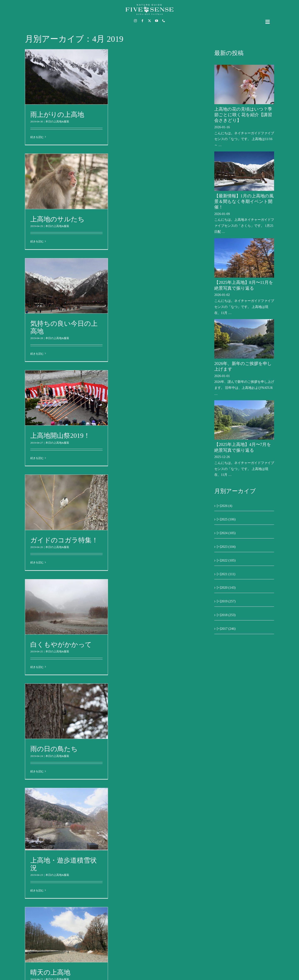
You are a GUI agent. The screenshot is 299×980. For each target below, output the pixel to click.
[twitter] (149, 21)
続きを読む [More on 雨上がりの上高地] (37, 137)
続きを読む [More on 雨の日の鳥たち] (37, 771)
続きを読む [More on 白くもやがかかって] (37, 667)
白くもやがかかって (61, 644)
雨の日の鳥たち (54, 749)
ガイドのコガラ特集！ (64, 540)
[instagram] (135, 21)
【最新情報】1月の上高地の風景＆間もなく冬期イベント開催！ (244, 202)
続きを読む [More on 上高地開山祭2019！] (37, 458)
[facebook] (142, 21)
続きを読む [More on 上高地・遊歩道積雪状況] (37, 890)
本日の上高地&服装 (57, 121)
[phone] (164, 21)
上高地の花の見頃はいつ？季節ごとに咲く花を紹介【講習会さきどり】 (243, 115)
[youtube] (157, 21)
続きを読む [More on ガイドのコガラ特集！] (37, 562)
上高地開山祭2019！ (60, 436)
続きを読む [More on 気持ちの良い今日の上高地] (37, 354)
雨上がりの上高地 (57, 115)
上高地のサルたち (57, 219)
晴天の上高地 (50, 972)
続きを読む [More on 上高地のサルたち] (37, 241)
